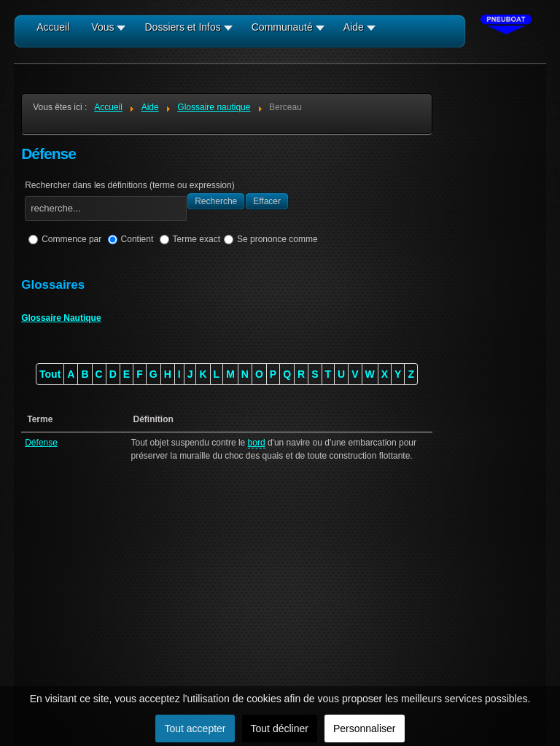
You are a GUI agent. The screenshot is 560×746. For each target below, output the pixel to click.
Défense (41, 443)
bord (257, 443)
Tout (50, 374)
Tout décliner (280, 728)
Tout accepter (195, 728)
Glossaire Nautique (61, 318)
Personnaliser (365, 728)
